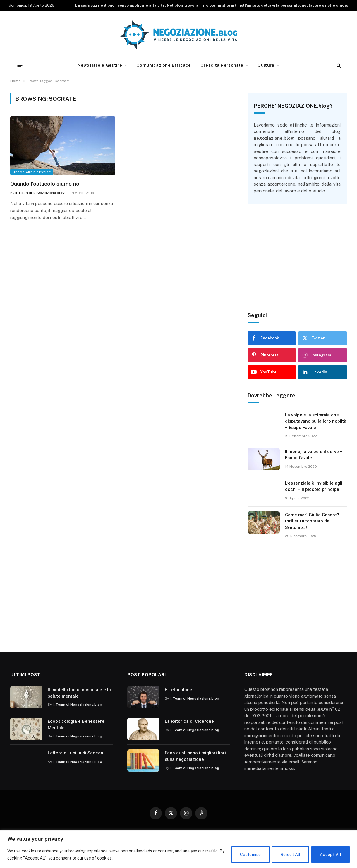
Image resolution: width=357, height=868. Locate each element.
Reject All (290, 855)
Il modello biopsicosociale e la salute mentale (79, 693)
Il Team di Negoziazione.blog (40, 193)
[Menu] (20, 65)
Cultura (266, 65)
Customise (250, 855)
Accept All (331, 855)
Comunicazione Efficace (164, 65)
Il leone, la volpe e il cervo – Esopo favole (314, 455)
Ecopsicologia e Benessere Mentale (76, 724)
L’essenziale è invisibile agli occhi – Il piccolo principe (314, 486)
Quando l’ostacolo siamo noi (46, 184)
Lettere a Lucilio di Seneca (75, 753)
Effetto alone (179, 690)
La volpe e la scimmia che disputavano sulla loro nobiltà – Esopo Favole (316, 421)
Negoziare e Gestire (100, 65)
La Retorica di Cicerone (189, 721)
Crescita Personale (222, 65)
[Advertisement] (297, 258)
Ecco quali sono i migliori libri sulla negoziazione (195, 756)
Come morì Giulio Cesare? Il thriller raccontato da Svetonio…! (314, 521)
